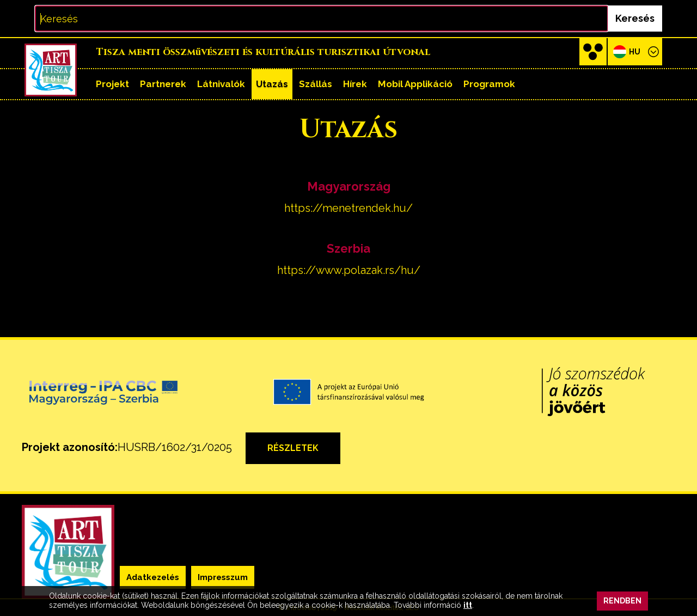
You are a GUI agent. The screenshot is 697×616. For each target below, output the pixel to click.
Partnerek (163, 84)
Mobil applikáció (415, 84)
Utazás (272, 84)
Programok (489, 84)
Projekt (112, 84)
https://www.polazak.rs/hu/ (349, 270)
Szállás (316, 84)
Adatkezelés (153, 577)
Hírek (355, 84)
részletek (293, 448)
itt (468, 605)
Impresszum (223, 577)
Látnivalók (221, 84)
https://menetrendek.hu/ (348, 208)
